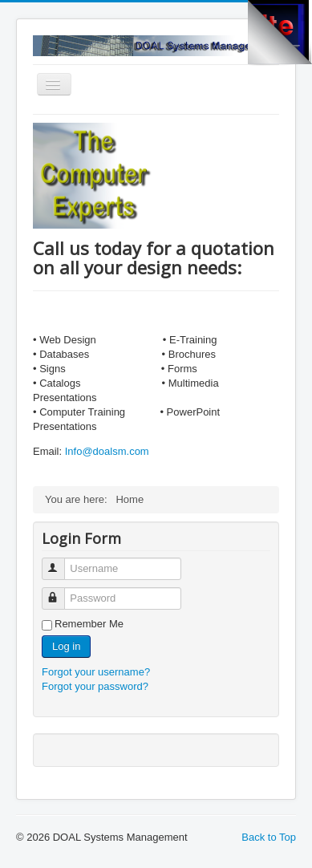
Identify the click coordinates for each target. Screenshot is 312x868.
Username (61, 562)
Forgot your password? (95, 686)
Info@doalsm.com (107, 451)
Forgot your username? (96, 672)
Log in (66, 646)
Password (61, 592)
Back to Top (269, 837)
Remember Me (89, 624)
